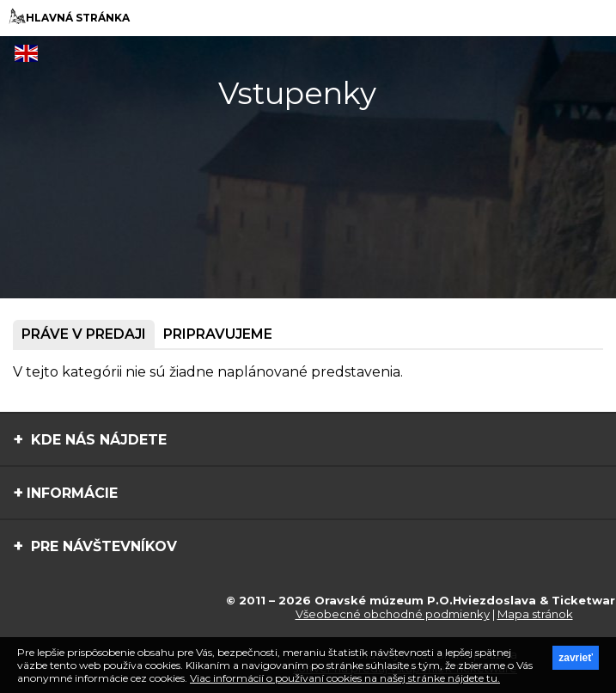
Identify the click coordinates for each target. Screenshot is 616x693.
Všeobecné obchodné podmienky (393, 614)
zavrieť (576, 658)
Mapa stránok (535, 614)
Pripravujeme (218, 334)
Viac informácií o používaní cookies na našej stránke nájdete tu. (345, 678)
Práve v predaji (84, 334)
